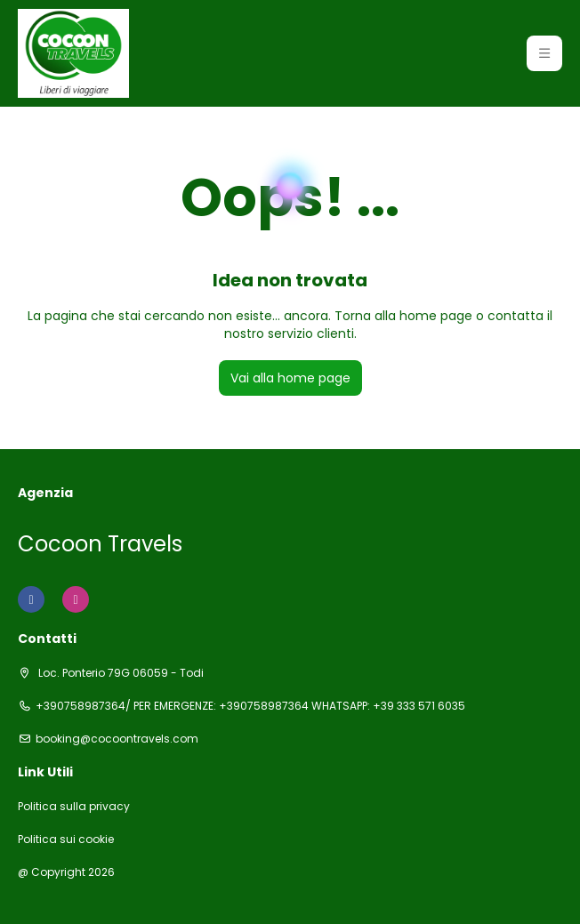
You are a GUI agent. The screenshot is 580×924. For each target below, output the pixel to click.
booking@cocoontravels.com (117, 739)
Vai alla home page (290, 378)
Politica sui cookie (66, 840)
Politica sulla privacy (74, 807)
